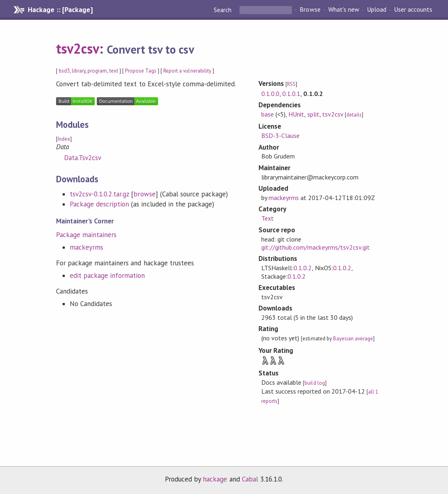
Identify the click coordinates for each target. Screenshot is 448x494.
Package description (99, 204)
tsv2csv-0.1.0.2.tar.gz (100, 194)
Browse (310, 10)
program (97, 71)
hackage (215, 479)
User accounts (413, 10)
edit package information (107, 275)
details (354, 115)
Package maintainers (86, 235)
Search (223, 10)
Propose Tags (141, 71)
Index (64, 139)
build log (315, 383)
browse (144, 194)
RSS (291, 84)
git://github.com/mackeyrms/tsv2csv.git (316, 247)
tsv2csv (78, 48)
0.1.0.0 (270, 94)
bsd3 (64, 71)
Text (268, 218)
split (313, 114)
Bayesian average (353, 339)
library (79, 71)
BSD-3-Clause (280, 135)
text (114, 71)
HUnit (296, 114)
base (268, 114)
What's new (344, 10)
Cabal (250, 479)
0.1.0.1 (291, 94)
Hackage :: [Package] (60, 10)
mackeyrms (86, 247)
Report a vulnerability (187, 71)
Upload (377, 10)
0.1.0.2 (303, 268)
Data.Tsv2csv (83, 158)
